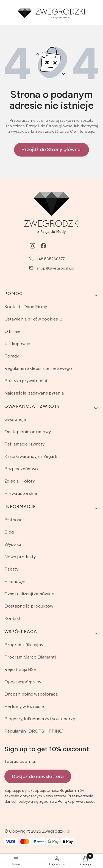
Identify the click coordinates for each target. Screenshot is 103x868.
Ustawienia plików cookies (32, 319)
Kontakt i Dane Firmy (26, 307)
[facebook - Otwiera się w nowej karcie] (43, 246)
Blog (9, 532)
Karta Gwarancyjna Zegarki (31, 456)
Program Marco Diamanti (30, 657)
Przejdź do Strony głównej (51, 149)
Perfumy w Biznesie (24, 706)
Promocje (15, 581)
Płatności (14, 520)
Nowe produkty (20, 557)
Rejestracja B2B (20, 669)
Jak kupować (17, 344)
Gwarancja (15, 419)
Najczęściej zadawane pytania (34, 393)
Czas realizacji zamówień (29, 594)
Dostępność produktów (29, 606)
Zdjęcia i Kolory (20, 481)
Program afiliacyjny (24, 645)
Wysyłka (13, 544)
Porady (12, 356)
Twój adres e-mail (20, 761)
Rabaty (11, 569)
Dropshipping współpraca (31, 694)
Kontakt (12, 618)
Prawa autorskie (21, 493)
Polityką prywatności (76, 801)
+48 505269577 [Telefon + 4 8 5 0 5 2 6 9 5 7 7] (51, 259)
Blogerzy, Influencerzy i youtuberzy (40, 719)
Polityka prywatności (26, 381)
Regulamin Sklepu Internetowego (38, 368)
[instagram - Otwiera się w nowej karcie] (32, 246)
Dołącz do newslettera (38, 776)
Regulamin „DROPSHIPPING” (34, 731)
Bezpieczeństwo (21, 469)
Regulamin (69, 790)
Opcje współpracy (23, 682)
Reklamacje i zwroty (24, 444)
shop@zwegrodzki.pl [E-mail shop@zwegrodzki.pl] (55, 268)
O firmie (12, 331)
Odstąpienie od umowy (28, 432)
